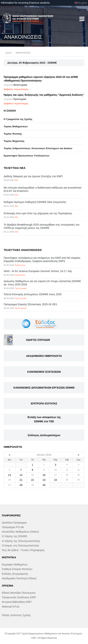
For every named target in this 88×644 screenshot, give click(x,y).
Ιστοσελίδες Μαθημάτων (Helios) (20, 532)
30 (44, 485)
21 (21, 480)
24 (56, 480)
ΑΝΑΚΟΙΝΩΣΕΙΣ (23, 53)
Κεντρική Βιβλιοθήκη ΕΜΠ (17, 602)
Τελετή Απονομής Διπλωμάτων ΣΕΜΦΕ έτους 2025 (33, 294)
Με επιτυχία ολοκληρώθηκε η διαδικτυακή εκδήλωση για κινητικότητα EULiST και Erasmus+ (43, 189)
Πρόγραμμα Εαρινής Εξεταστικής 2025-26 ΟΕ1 (30, 304)
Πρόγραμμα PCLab (13, 527)
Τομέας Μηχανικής (14, 141)
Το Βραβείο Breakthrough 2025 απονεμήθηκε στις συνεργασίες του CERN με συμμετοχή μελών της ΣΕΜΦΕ (42, 226)
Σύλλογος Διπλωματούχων (44, 435)
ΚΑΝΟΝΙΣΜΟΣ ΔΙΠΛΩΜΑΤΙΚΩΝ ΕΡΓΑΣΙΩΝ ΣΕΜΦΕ (44, 388)
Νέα (16, 180)
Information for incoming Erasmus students (25, 3)
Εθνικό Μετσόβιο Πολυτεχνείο (19, 593)
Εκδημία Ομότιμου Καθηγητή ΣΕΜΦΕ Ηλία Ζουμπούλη (35, 202)
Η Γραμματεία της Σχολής (18, 119)
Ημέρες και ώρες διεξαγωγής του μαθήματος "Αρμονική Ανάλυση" (44, 95)
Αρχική (9, 53)
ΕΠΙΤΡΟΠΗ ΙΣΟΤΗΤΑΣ (44, 404)
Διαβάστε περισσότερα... (17, 89)
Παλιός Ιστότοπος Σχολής (16, 615)
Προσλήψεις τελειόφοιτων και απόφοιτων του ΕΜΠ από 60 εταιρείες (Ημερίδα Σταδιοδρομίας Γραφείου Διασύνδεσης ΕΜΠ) (42, 259)
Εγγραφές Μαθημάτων (15, 565)
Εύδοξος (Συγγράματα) (15, 574)
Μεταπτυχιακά (20, 85)
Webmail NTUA (11, 607)
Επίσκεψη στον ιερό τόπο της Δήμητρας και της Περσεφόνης (38, 213)
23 (44, 480)
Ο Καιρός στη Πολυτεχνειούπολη (20, 546)
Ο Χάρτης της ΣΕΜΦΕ (14, 536)
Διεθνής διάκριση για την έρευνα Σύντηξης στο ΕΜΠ (33, 176)
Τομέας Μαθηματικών (16, 126)
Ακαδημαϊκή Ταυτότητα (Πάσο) (19, 578)
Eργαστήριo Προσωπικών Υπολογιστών (26, 156)
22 (32, 480)
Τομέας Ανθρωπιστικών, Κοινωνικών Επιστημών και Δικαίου (38, 148)
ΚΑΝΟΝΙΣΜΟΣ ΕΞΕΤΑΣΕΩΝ (44, 372)
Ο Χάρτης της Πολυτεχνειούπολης (21, 541)
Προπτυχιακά (20, 99)
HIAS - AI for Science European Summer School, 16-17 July (38, 271)
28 (21, 485)
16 (44, 475)
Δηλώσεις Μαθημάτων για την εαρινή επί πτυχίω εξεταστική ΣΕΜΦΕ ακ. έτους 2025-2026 (42, 283)
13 (10, 475)
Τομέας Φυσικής (13, 134)
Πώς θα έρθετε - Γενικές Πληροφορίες (23, 550)
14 (21, 475)
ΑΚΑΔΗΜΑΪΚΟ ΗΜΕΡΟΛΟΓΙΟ (44, 356)
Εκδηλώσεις (20, 265)
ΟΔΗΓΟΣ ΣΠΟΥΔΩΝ (38, 340)
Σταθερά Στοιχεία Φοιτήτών (17, 569)
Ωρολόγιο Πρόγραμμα (14, 523)
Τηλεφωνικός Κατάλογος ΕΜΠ (19, 597)
